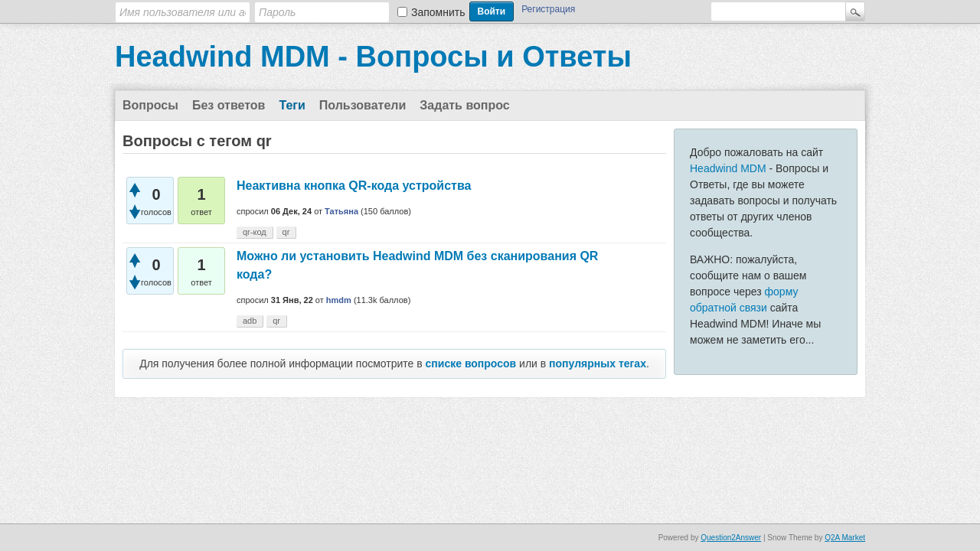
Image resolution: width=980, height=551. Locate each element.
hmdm (339, 300)
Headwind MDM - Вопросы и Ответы (373, 57)
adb (250, 321)
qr (286, 232)
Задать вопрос (464, 105)
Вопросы (150, 105)
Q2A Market (845, 538)
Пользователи (363, 105)
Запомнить (438, 12)
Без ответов (229, 105)
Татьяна (341, 211)
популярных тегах (598, 364)
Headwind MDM (728, 168)
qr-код (255, 232)
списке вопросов (471, 364)
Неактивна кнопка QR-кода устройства (354, 186)
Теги (292, 105)
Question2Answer (731, 538)
